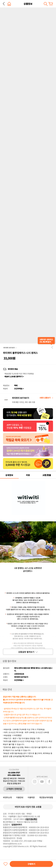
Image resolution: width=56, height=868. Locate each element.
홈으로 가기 (9, 4)
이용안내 (20, 798)
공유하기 (52, 347)
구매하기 (31, 864)
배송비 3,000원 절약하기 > (14, 376)
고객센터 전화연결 (14, 789)
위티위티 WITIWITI (9, 348)
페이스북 (49, 782)
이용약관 (31, 798)
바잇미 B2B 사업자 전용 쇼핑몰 (28, 807)
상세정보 (9, 475)
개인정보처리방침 (46, 798)
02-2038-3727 (14, 773)
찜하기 (6, 864)
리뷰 (28, 475)
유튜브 (42, 782)
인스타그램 (35, 782)
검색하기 (46, 4)
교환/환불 (47, 475)
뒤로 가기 (4, 4)
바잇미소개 (7, 798)
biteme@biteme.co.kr (12, 844)
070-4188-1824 (14, 775)
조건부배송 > (19, 389)
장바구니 (51, 4)
